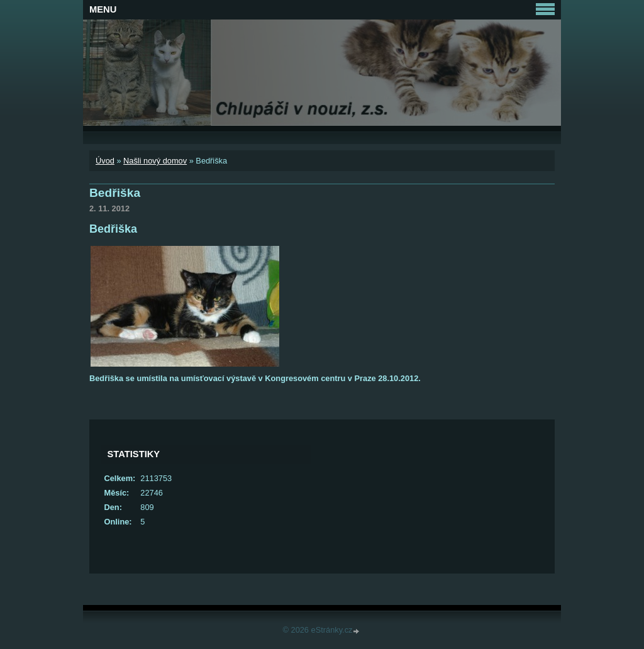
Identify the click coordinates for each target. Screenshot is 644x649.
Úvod (105, 161)
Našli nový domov (155, 161)
